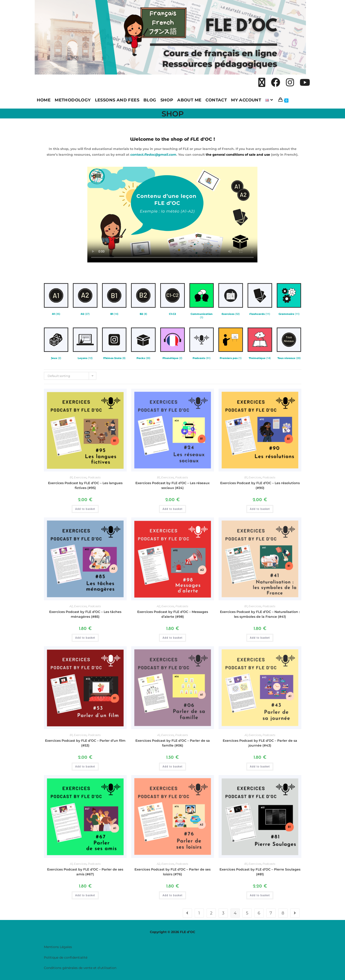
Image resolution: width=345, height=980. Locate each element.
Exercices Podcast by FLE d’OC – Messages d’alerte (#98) (173, 614)
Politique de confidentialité (66, 957)
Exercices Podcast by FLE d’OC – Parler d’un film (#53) (85, 743)
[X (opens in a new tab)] (262, 83)
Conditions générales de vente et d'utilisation (80, 968)
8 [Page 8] (283, 913)
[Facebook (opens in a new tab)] (276, 83)
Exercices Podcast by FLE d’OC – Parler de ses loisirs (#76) (172, 872)
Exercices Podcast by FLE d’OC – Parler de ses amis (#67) (85, 872)
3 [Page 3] (223, 913)
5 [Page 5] (247, 913)
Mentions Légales (58, 947)
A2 (71, 606)
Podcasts (94, 477)
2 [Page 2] (211, 913)
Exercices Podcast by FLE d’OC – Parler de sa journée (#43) (260, 743)
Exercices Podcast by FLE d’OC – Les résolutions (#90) (260, 485)
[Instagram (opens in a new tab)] (290, 83)
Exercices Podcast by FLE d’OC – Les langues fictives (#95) (85, 485)
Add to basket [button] (85, 509)
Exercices (80, 477)
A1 (159, 735)
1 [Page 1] (199, 913)
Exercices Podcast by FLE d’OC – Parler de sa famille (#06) (173, 743)
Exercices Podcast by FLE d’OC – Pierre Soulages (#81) (260, 872)
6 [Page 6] (259, 913)
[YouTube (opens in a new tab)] (305, 83)
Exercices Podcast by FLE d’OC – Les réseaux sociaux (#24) (172, 485)
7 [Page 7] (271, 913)
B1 (71, 477)
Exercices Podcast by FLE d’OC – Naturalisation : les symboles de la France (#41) (260, 614)
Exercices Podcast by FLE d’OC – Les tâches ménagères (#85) (85, 614)
